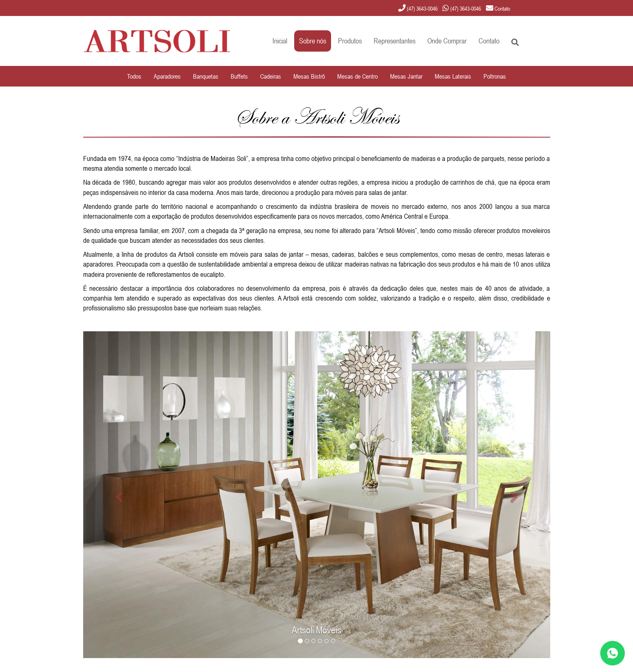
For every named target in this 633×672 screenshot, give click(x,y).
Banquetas (206, 76)
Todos (134, 76)
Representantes (395, 41)
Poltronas (495, 76)
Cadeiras (271, 76)
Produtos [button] (350, 41)
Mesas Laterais (453, 76)
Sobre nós (313, 41)
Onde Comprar (447, 41)
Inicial (280, 41)
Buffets (239, 76)
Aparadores (167, 76)
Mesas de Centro (357, 76)
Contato (489, 41)
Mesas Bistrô (309, 76)
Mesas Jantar (406, 76)
